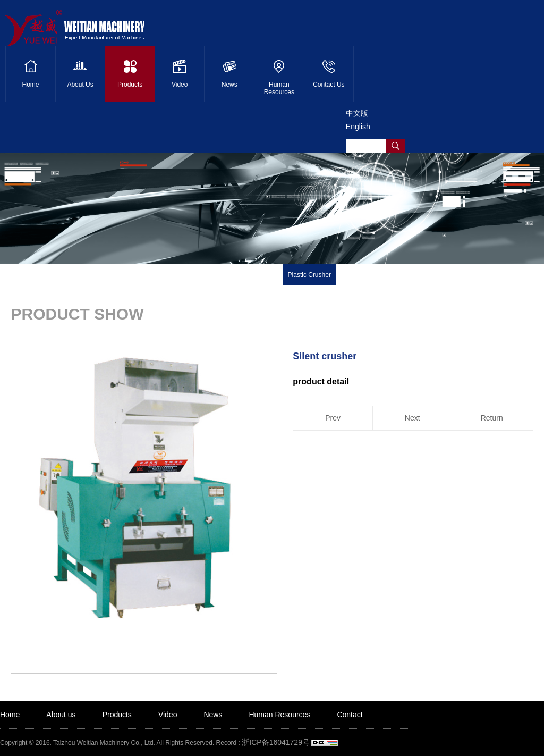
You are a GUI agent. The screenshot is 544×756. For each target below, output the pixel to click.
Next (413, 418)
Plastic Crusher (309, 275)
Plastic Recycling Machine (240, 275)
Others (524, 275)
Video (168, 715)
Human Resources (279, 715)
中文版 (357, 113)
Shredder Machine (368, 275)
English (358, 127)
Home (10, 715)
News (213, 715)
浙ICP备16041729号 (276, 742)
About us (61, 715)
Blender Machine (480, 275)
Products (117, 715)
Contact (350, 715)
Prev (333, 418)
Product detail (143, 279)
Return (492, 418)
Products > (102, 279)
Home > (68, 279)
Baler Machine (425, 275)
